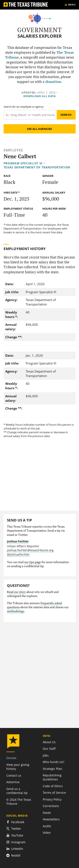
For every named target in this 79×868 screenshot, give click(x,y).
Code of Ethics (53, 786)
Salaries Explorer (40, 36)
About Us (49, 742)
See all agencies (39, 129)
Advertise (13, 782)
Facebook (15, 822)
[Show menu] (70, 5)
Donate (11, 758)
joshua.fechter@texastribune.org (30, 550)
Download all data (40, 96)
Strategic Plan (52, 769)
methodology (15, 611)
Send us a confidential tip (17, 791)
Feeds (47, 813)
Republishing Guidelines (52, 777)
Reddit (13, 855)
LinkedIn (15, 849)
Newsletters (51, 819)
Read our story (16, 592)
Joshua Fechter (18, 541)
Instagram (16, 842)
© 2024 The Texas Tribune (19, 802)
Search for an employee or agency (24, 107)
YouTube (15, 835)
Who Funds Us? (54, 762)
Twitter (14, 829)
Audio (47, 826)
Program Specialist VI (23, 163)
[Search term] (30, 115)
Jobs (46, 755)
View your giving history (18, 767)
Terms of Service (54, 793)
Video (47, 833)
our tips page (33, 562)
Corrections (51, 806)
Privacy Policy (52, 799)
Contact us (14, 775)
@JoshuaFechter (18, 554)
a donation (52, 82)
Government (39, 30)
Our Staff (49, 749)
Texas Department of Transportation (37, 167)
